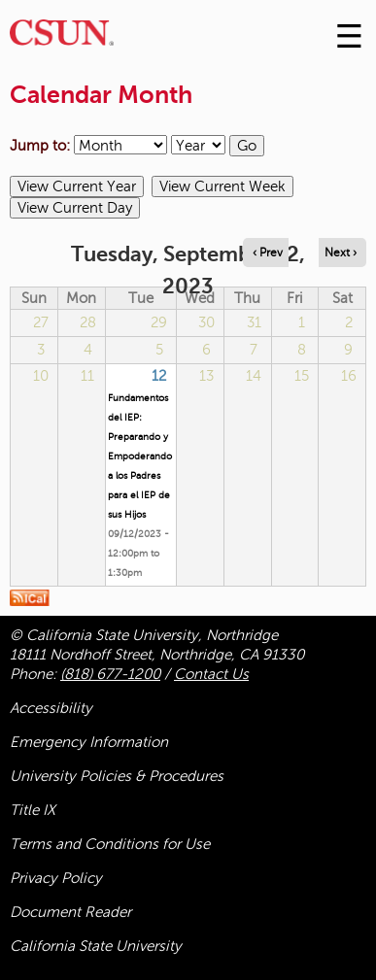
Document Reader (70, 912)
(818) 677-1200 (110, 674)
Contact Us (211, 674)
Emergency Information (89, 742)
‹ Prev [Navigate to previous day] (268, 253)
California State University (96, 946)
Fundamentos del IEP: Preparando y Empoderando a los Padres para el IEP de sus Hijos (140, 456)
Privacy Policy (56, 878)
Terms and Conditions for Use (110, 844)
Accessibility (51, 708)
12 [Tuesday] (159, 376)
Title (33, 810)
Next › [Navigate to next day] (341, 253)
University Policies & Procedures (117, 776)
